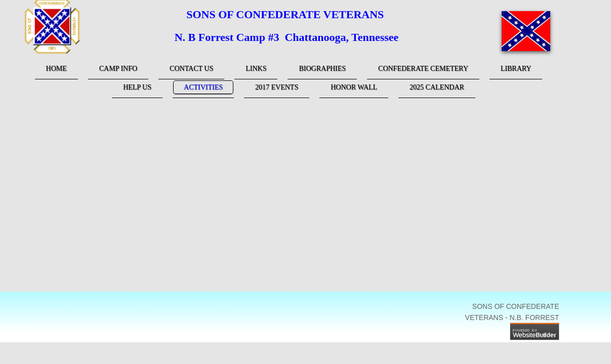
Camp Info (118, 69)
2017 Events (277, 87)
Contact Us (191, 69)
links (256, 69)
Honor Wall (354, 87)
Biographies (322, 69)
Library (516, 69)
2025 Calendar (437, 87)
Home (56, 69)
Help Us (137, 87)
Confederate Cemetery (423, 69)
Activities (203, 87)
